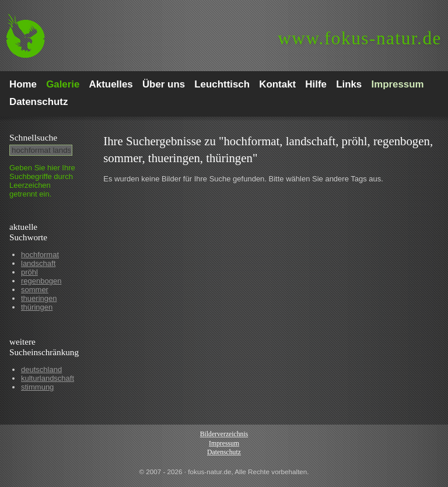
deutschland (41, 369)
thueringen (39, 298)
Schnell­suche (33, 137)
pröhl (29, 272)
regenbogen (41, 281)
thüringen (37, 307)
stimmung (37, 387)
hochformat (40, 255)
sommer (35, 290)
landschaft (38, 263)
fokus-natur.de (360, 38)
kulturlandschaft (48, 378)
